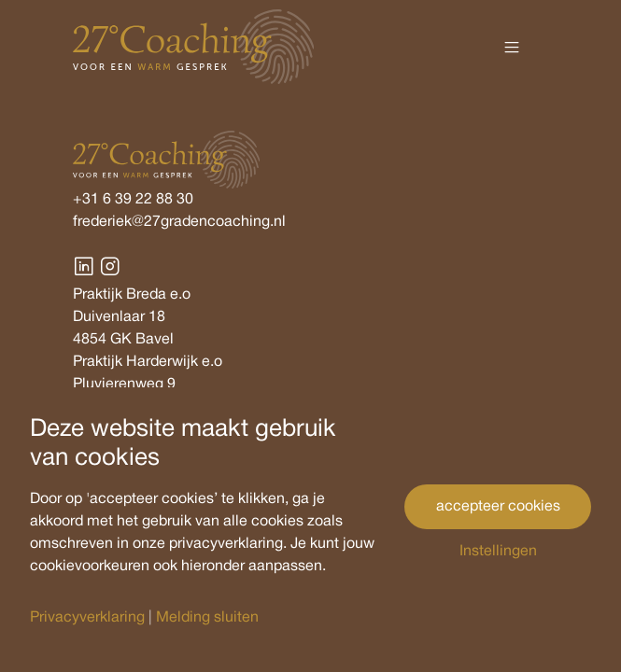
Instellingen (498, 552)
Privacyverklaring (87, 618)
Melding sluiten (207, 618)
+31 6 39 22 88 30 (133, 200)
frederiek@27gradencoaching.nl (179, 222)
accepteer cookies (498, 507)
